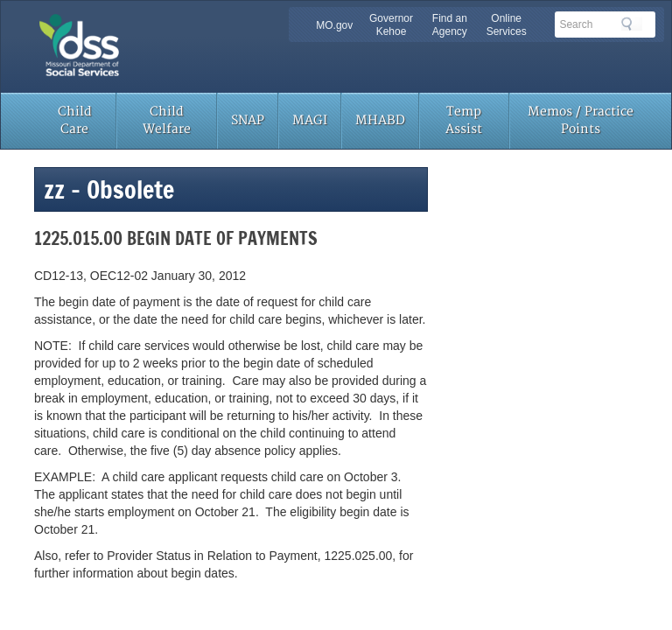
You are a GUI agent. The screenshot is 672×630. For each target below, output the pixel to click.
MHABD (380, 120)
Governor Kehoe (391, 25)
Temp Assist (464, 120)
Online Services (507, 25)
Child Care (75, 120)
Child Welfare (167, 120)
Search (632, 24)
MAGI (310, 120)
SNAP (248, 120)
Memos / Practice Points (581, 120)
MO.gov (334, 25)
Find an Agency (450, 25)
